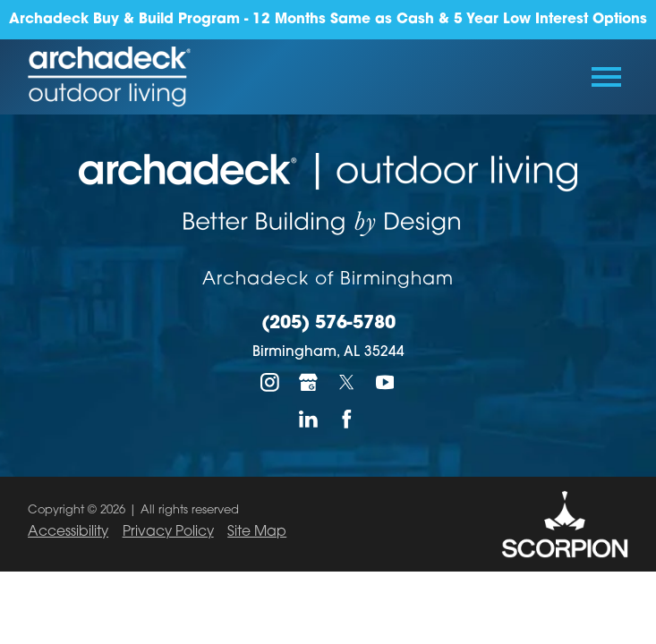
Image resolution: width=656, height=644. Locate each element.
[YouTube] (385, 382)
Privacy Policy (168, 532)
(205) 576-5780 (328, 324)
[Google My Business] (309, 382)
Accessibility (68, 532)
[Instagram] (271, 382)
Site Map (257, 532)
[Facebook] (347, 419)
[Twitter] (347, 382)
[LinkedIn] (309, 419)
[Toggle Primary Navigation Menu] (606, 77)
